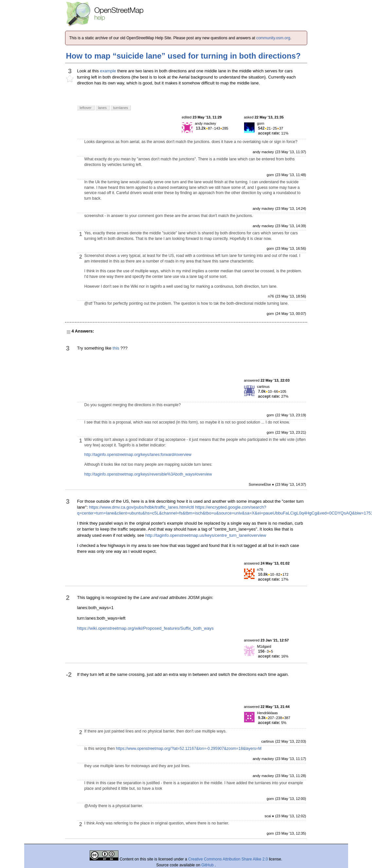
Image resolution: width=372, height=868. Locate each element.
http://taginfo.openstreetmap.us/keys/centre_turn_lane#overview (206, 535)
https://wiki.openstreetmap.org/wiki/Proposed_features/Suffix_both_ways (145, 628)
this (116, 348)
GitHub (208, 865)
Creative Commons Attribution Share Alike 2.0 (228, 859)
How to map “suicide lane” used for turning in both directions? (183, 56)
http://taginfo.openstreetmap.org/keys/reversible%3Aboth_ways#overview (148, 474)
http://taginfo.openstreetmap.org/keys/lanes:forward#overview (138, 455)
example (108, 71)
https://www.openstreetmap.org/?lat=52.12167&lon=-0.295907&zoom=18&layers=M (189, 749)
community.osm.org (273, 38)
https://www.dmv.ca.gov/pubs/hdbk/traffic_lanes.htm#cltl (142, 507)
